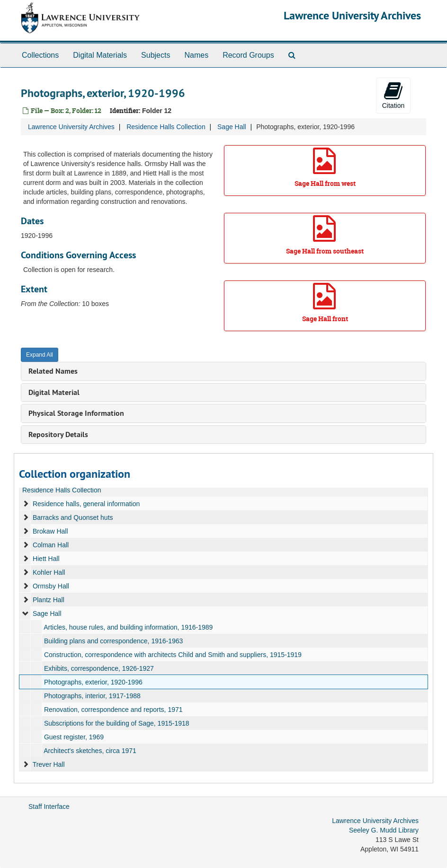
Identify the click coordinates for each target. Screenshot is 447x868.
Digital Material (54, 392)
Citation (393, 95)
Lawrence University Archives (352, 15)
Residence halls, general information (86, 504)
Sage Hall (232, 127)
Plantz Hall (49, 600)
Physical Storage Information (76, 413)
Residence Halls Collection (166, 127)
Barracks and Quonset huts (73, 517)
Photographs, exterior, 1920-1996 (93, 682)
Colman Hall (51, 545)
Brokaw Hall (50, 531)
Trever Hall (49, 764)
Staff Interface (49, 807)
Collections (40, 55)
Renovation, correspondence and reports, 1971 (113, 710)
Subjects (156, 55)
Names (196, 55)
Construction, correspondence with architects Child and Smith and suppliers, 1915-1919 (173, 655)
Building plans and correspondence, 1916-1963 (113, 641)
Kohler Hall (49, 572)
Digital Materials (100, 55)
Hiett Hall (46, 559)
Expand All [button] (40, 355)
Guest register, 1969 (74, 737)
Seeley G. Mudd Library (384, 830)
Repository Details (58, 434)
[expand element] (26, 504)
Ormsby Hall (51, 586)
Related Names (53, 371)
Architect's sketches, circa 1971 (90, 751)
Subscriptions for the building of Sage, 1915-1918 (117, 723)
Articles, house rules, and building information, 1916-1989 (128, 627)
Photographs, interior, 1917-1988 (92, 696)
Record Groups (248, 55)
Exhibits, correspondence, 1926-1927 (99, 668)
